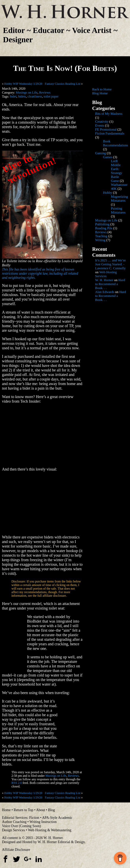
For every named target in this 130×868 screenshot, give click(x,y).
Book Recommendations (116, 143)
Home (6, 810)
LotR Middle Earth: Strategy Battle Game (116, 171)
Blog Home (100, 93)
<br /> (14, 642)
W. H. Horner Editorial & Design (61, 842)
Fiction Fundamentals (110, 133)
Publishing (102, 224)
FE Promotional (106, 129)
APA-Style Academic (57, 818)
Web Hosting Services (106, 274)
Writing (100, 240)
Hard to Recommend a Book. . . (110, 284)
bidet (13, 96)
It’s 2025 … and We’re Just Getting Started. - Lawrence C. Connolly (110, 264)
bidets (22, 96)
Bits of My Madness (109, 114)
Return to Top (23, 810)
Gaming (101, 153)
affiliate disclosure (54, 596)
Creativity (102, 122)
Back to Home (102, 89)
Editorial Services (15, 818)
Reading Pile (104, 228)
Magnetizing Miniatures (119, 199)
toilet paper (51, 96)
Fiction (34, 818)
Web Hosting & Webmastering (50, 830)
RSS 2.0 (17, 783)
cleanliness (35, 96)
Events (100, 125)
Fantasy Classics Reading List (63, 84)
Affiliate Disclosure (16, 850)
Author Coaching (14, 822)
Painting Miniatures (118, 210)
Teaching (101, 236)
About (41, 810)
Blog (51, 810)
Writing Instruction (43, 822)
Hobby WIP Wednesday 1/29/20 (23, 84)
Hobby (108, 193)
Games (108, 157)
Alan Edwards (105, 292)
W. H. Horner (104, 280)
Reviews (45, 93)
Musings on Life (27, 93)
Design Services (13, 830)
